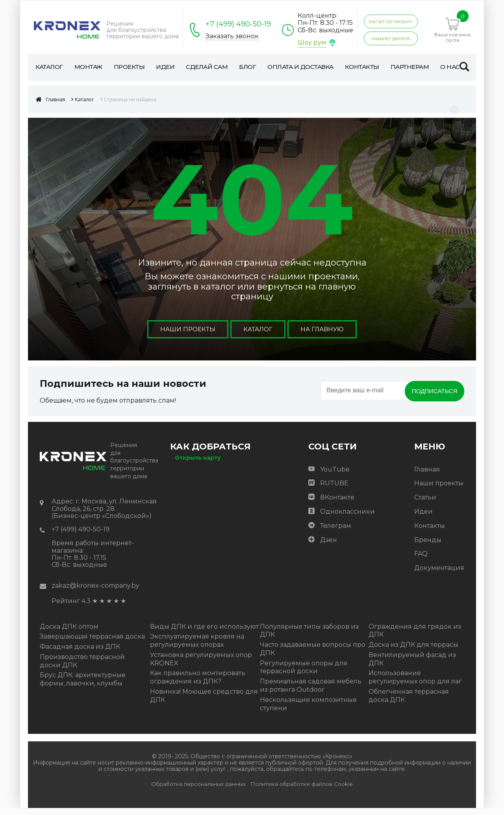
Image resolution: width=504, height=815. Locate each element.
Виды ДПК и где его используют (204, 633)
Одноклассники (347, 518)
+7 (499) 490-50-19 (238, 24)
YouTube (335, 476)
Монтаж (91, 67)
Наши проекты (187, 336)
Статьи (425, 504)
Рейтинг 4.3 (71, 608)
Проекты (134, 67)
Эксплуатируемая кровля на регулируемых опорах (197, 648)
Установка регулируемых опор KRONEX (201, 666)
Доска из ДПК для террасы (413, 651)
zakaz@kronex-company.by (95, 592)
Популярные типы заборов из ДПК (309, 637)
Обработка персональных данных (198, 791)
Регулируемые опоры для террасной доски (304, 674)
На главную (323, 336)
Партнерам (419, 67)
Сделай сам (208, 70)
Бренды (428, 547)
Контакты (370, 67)
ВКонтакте (337, 504)
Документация (439, 575)
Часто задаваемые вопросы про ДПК (313, 655)
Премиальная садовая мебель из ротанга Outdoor (311, 692)
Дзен (329, 547)
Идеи (172, 67)
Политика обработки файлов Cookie (302, 791)
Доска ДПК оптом (69, 633)
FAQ (421, 561)
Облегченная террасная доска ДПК (409, 702)
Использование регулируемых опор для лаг (415, 684)
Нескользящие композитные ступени (308, 711)
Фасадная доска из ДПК (80, 653)
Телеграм (336, 532)
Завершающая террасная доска (92, 643)
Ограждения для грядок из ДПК (415, 637)
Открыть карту (198, 464)
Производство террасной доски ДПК (82, 668)
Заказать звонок (232, 36)
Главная (427, 476)
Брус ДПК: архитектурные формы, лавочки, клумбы (83, 686)
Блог (255, 67)
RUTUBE (334, 490)
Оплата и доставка (294, 70)
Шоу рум (312, 42)
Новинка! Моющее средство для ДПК (204, 702)
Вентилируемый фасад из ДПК (412, 666)
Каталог (50, 67)
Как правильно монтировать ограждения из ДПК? (198, 684)
